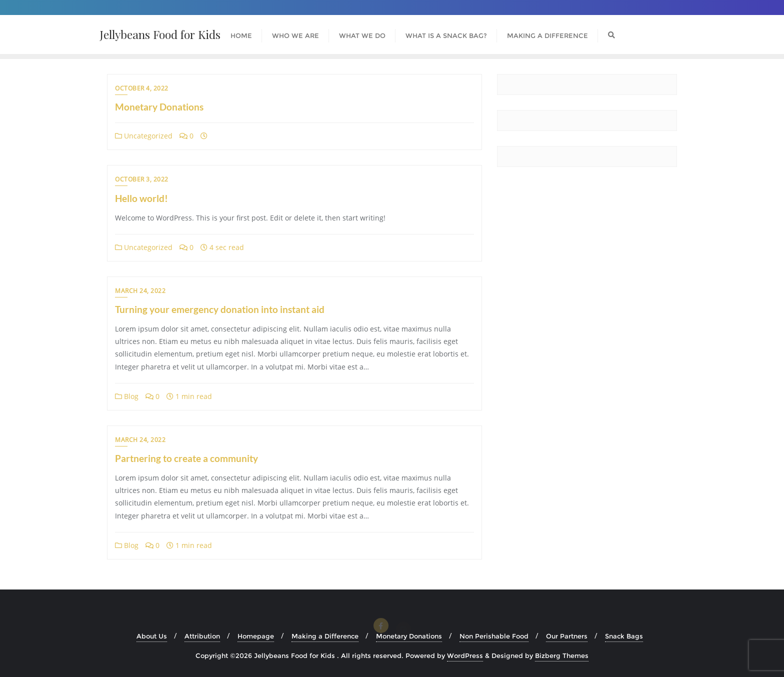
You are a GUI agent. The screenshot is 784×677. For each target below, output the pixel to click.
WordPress (465, 655)
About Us (152, 636)
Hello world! (141, 198)
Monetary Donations (159, 107)
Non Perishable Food (494, 636)
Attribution (202, 636)
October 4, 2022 (142, 88)
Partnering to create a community (186, 458)
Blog (127, 396)
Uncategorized (144, 136)
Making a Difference (325, 636)
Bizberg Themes (562, 655)
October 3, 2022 (142, 179)
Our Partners (567, 636)
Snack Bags (624, 636)
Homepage (256, 636)
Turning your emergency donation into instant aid (220, 309)
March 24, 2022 (140, 291)
